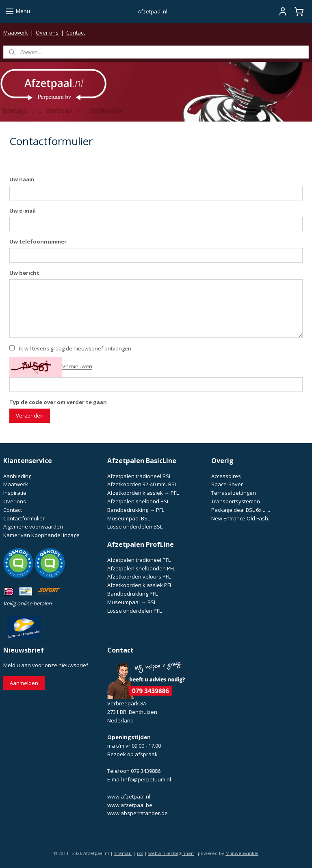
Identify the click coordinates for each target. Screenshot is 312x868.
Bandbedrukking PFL (132, 594)
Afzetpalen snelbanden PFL (141, 568)
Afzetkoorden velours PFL (139, 576)
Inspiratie (15, 493)
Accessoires (226, 476)
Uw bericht (24, 273)
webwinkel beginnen (171, 853)
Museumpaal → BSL (132, 602)
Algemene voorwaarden (33, 526)
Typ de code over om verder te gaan (58, 402)
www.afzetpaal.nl (129, 796)
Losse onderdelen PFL (134, 611)
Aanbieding (17, 476)
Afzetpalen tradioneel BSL (139, 476)
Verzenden (30, 416)
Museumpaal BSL (129, 518)
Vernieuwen (77, 366)
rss (140, 853)
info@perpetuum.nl (147, 779)
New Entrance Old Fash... (242, 518)
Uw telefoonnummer (38, 241)
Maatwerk (16, 33)
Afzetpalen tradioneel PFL (139, 560)
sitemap (123, 853)
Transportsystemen (236, 501)
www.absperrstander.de (138, 813)
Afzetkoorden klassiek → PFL (143, 493)
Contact (76, 33)
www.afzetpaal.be (130, 805)
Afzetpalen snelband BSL (138, 501)
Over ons (47, 33)
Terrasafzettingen (234, 493)
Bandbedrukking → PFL (136, 510)
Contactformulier (24, 518)
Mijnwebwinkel (242, 853)
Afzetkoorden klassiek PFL (140, 585)
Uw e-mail (23, 210)
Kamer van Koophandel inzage (41, 535)
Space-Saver (227, 484)
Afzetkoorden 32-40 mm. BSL (142, 484)
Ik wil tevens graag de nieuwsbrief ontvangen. (76, 348)
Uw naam (22, 179)
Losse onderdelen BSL (135, 526)
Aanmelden (24, 683)
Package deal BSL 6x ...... (241, 510)
